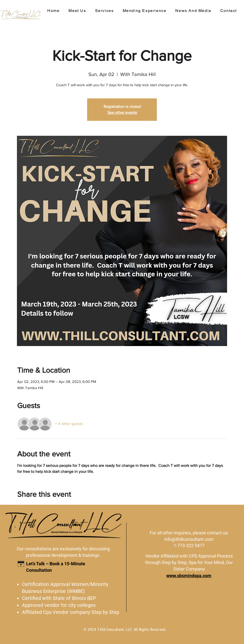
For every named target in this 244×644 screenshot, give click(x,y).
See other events (122, 112)
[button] (104, 11)
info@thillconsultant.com (189, 539)
